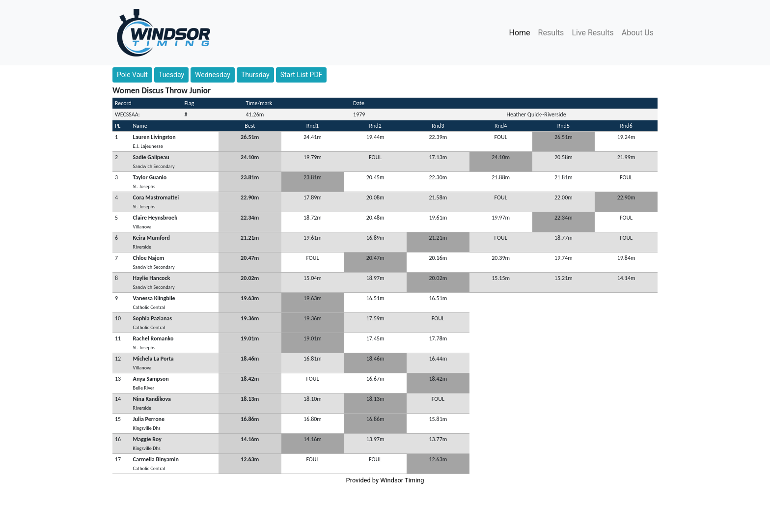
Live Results (592, 33)
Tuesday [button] (171, 75)
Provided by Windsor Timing (385, 480)
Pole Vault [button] (132, 75)
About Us (638, 33)
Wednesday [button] (213, 75)
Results (551, 33)
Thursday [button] (255, 75)
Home (522, 32)
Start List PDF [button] (302, 75)
